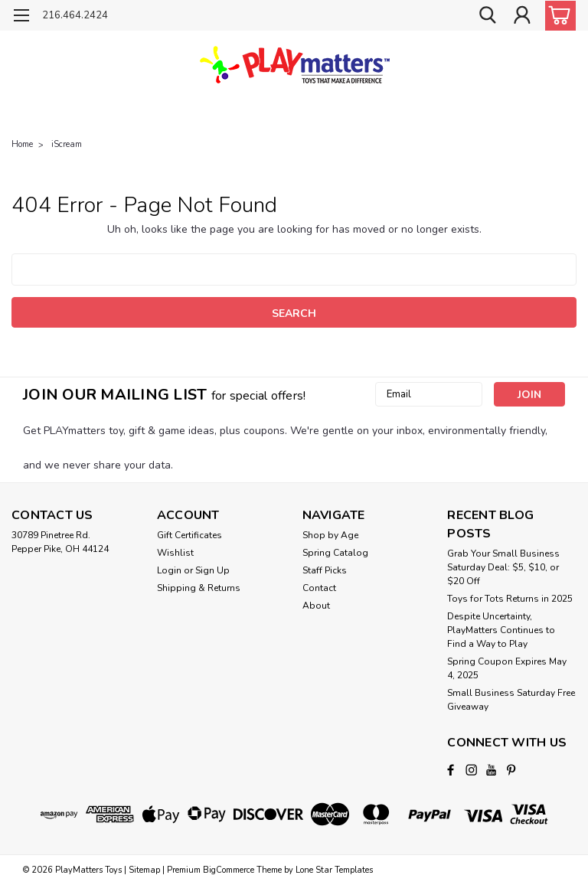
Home (22, 144)
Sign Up (212, 570)
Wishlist (175, 553)
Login (169, 570)
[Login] (522, 16)
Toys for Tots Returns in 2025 (510, 599)
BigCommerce (229, 870)
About (316, 606)
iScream (67, 144)
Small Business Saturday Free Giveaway (511, 700)
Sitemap (144, 870)
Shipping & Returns (199, 588)
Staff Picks (325, 570)
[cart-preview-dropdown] (557, 16)
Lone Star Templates (334, 870)
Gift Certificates (189, 535)
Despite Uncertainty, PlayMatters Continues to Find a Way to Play (501, 630)
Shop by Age (330, 535)
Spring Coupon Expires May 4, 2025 (507, 668)
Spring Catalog (335, 553)
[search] (488, 16)
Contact (319, 588)
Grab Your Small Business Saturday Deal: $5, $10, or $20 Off (503, 567)
